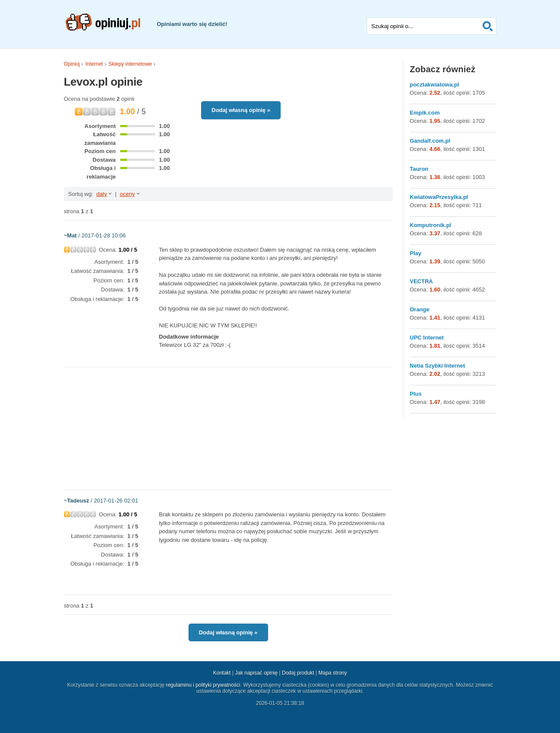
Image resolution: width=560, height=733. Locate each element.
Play (416, 253)
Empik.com (425, 113)
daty (102, 194)
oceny (127, 194)
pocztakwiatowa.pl (435, 85)
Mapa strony (333, 673)
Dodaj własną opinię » (241, 110)
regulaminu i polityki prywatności (203, 685)
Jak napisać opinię (256, 673)
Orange (420, 309)
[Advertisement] (228, 428)
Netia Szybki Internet (438, 366)
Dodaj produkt (298, 673)
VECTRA (421, 281)
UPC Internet (427, 338)
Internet (94, 64)
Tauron (419, 169)
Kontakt (222, 673)
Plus (416, 394)
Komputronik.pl (431, 225)
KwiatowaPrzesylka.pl (439, 197)
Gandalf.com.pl (430, 141)
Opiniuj (72, 64)
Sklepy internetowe (130, 64)
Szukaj (488, 26)
